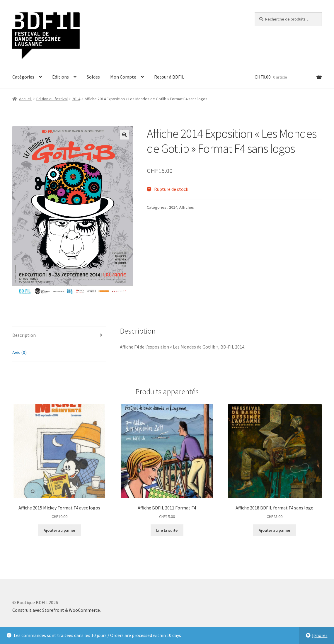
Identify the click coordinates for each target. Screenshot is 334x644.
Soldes (93, 77)
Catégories (23, 77)
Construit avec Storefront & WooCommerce (56, 610)
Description (24, 335)
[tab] (59, 335)
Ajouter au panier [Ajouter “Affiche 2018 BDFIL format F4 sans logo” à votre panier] (275, 530)
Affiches (187, 207)
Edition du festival (52, 99)
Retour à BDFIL (169, 77)
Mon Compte (123, 77)
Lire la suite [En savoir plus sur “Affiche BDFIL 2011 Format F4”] (167, 530)
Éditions (61, 77)
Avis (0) (19, 352)
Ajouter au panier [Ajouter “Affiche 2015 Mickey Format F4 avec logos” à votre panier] (59, 530)
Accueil (25, 99)
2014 (76, 99)
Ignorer (320, 635)
